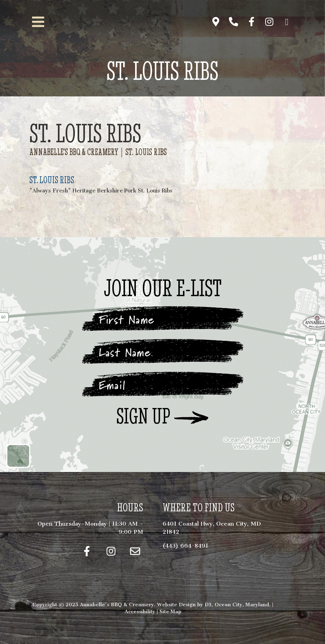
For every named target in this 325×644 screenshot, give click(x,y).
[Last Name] (162, 352)
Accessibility (140, 611)
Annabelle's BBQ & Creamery (74, 152)
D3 (208, 604)
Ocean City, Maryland (242, 604)
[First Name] (162, 320)
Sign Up (143, 417)
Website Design (176, 604)
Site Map (170, 611)
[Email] (162, 385)
